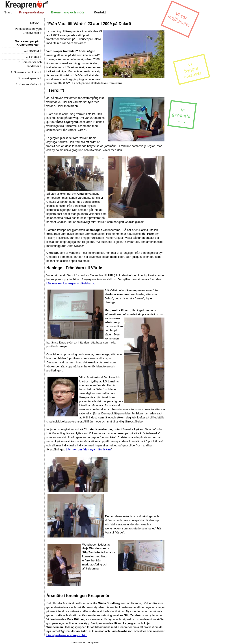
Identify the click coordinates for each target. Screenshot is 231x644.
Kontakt (100, 12)
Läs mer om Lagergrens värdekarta (70, 283)
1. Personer (33, 51)
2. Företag (34, 57)
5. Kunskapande (30, 78)
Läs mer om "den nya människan (88, 449)
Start (8, 12)
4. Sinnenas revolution (26, 72)
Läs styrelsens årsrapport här (67, 635)
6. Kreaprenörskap (29, 84)
